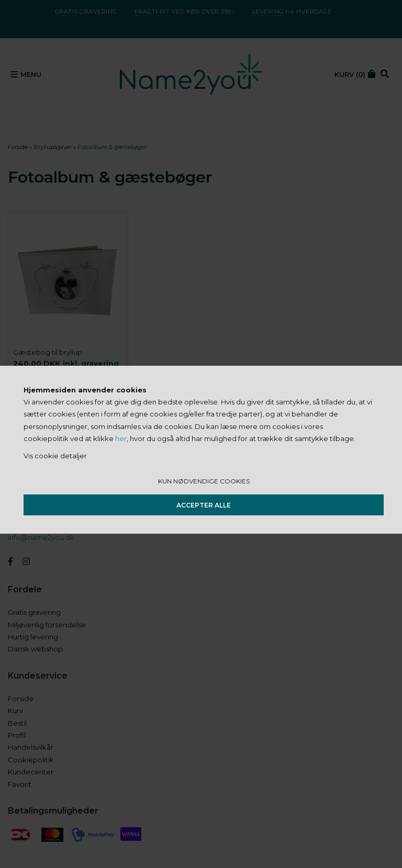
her (121, 438)
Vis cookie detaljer (55, 456)
